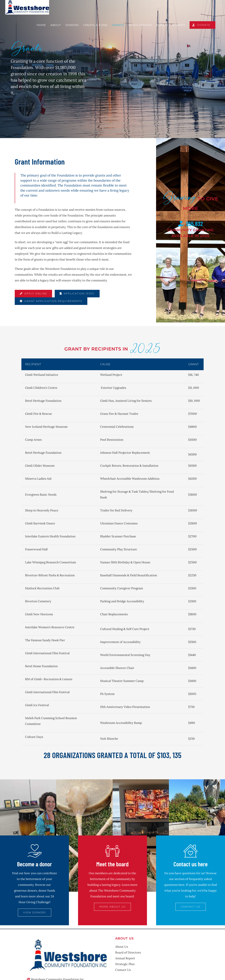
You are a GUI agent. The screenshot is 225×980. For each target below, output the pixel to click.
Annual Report (125, 958)
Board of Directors (128, 952)
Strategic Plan (125, 964)
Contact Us (123, 970)
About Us (122, 947)
